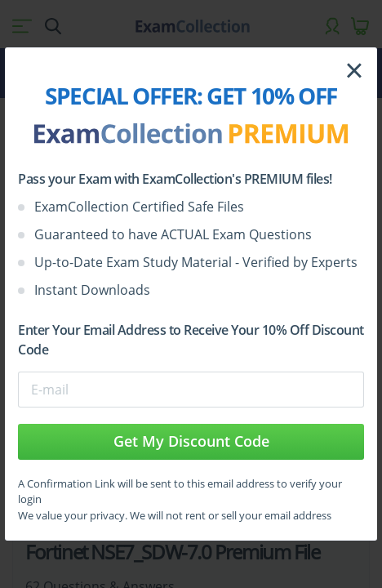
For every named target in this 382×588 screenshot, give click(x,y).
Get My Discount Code (191, 441)
